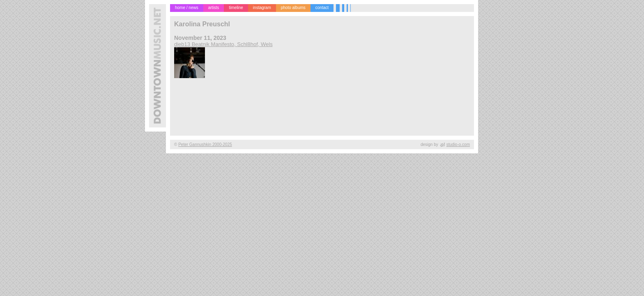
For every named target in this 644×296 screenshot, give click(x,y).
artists (214, 8)
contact (322, 8)
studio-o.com (458, 145)
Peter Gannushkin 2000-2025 (205, 145)
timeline (236, 8)
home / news (187, 8)
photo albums (293, 8)
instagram (262, 8)
